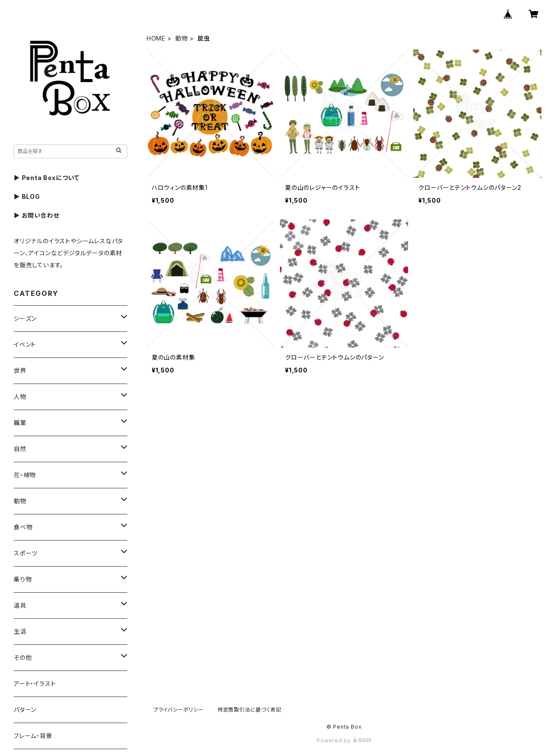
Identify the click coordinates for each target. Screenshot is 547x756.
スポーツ (26, 553)
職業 (20, 423)
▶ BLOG (27, 196)
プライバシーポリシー (179, 710)
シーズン (25, 318)
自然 (20, 449)
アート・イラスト (35, 684)
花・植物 (25, 475)
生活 (20, 631)
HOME (156, 38)
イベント (25, 344)
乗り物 (23, 579)
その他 (23, 657)
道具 (20, 605)
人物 (20, 397)
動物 (182, 38)
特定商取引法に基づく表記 (250, 710)
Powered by (344, 740)
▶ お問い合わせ (36, 215)
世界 (20, 371)
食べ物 (23, 527)
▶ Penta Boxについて (47, 178)
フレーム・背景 (33, 736)
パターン (25, 710)
